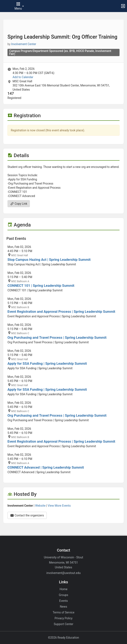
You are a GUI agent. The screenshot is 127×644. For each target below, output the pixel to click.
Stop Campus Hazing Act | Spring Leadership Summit (49, 260)
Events (63, 601)
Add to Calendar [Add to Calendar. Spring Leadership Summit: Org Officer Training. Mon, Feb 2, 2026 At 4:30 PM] (23, 77)
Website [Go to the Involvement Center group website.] (40, 506)
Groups (64, 595)
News (63, 607)
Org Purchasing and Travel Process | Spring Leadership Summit (57, 337)
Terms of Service (64, 612)
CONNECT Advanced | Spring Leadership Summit (46, 467)
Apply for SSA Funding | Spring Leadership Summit (47, 363)
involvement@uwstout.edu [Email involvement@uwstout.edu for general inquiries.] (64, 573)
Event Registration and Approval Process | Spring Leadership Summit (61, 312)
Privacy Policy (64, 618)
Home (64, 589)
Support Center (64, 624)
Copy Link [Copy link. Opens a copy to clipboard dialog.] (19, 204)
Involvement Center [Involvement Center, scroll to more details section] (24, 44)
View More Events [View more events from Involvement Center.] (59, 506)
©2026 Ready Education (64, 638)
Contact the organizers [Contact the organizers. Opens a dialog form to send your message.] (27, 515)
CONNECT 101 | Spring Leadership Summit (41, 286)
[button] (5, 6)
